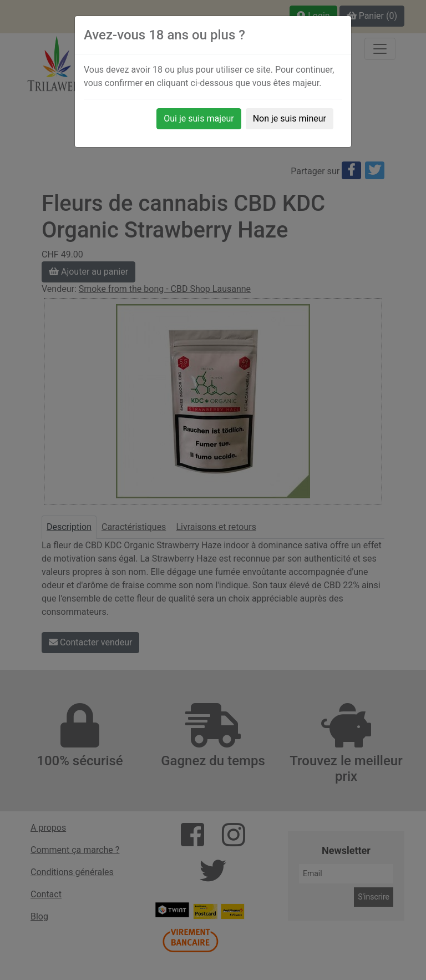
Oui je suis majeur (199, 118)
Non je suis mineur (290, 118)
